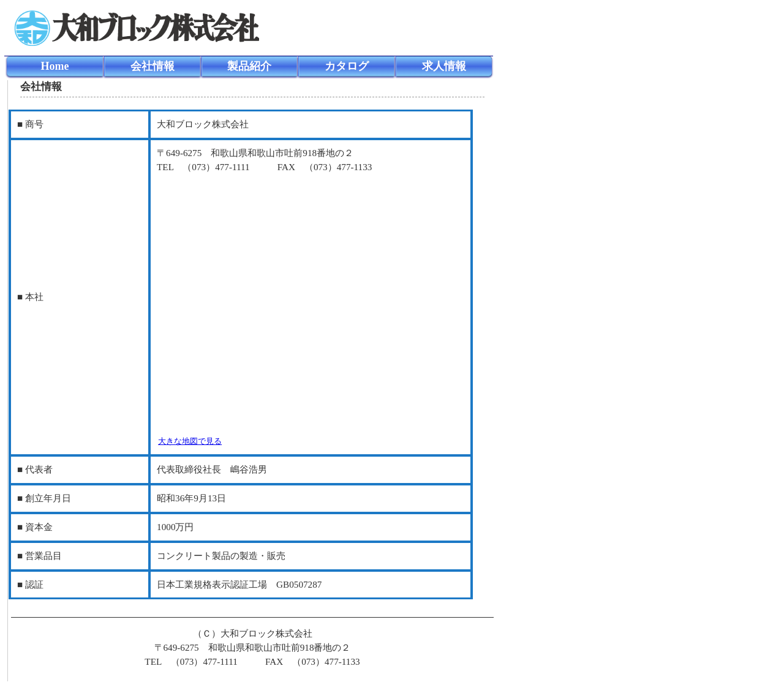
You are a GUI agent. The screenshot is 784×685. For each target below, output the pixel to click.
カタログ (347, 66)
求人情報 (444, 66)
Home (55, 66)
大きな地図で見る (190, 441)
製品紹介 (249, 66)
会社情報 (153, 66)
